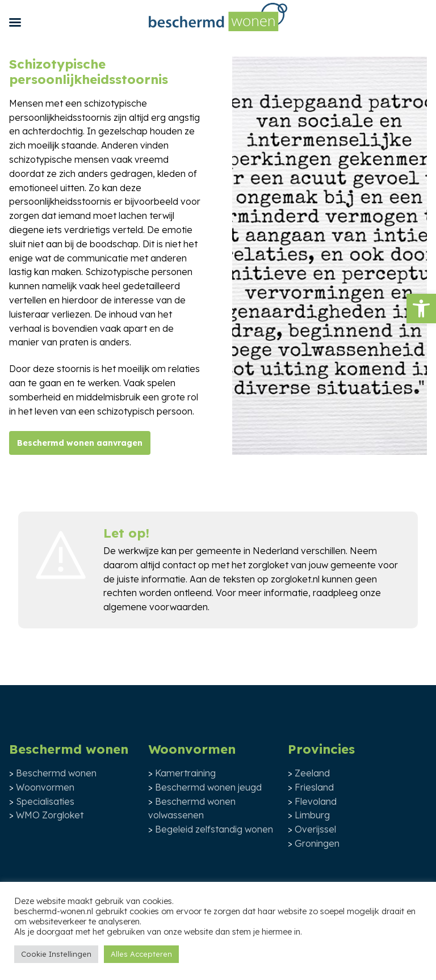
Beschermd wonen (56, 773)
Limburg (312, 815)
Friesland (314, 787)
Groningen (317, 843)
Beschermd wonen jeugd (208, 787)
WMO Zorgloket (50, 815)
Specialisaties (45, 801)
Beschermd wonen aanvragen (80, 443)
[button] (421, 309)
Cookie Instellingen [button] (56, 954)
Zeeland (312, 773)
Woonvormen (45, 787)
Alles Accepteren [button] (141, 954)
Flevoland (316, 801)
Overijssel (315, 829)
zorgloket (268, 565)
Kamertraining (185, 773)
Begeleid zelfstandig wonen (214, 829)
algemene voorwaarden (156, 607)
